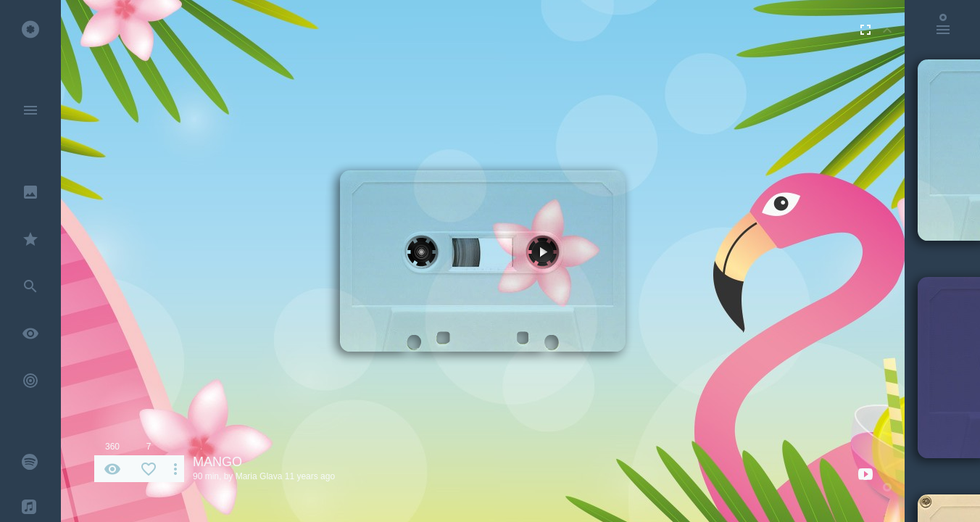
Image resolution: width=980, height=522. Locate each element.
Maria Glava (259, 476)
